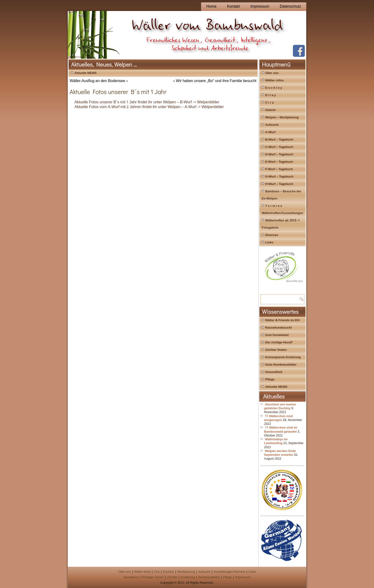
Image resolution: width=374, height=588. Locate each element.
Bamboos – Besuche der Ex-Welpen (281, 195)
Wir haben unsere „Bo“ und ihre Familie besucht (216, 81)
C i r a (269, 103)
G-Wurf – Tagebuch (279, 177)
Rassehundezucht (278, 328)
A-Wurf (270, 132)
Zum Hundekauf (277, 335)
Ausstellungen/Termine (229, 572)
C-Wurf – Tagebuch (279, 147)
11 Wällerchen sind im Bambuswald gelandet (281, 430)
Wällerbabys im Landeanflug (276, 441)
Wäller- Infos (275, 81)
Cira (157, 572)
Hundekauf (131, 577)
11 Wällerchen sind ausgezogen (278, 418)
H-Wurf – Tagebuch (279, 184)
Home (211, 7)
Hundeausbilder (209, 577)
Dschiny (168, 572)
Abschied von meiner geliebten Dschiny (280, 407)
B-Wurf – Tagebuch (279, 140)
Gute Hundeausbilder (281, 365)
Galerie (270, 110)
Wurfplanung (186, 572)
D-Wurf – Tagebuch (279, 155)
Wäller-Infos (142, 572)
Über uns (272, 73)
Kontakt (234, 7)
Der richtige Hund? (279, 343)
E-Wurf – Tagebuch (279, 162)
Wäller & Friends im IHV (283, 320)
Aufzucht (272, 125)
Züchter (172, 577)
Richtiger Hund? (153, 577)
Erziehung (188, 577)
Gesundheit (274, 372)
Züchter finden (276, 350)
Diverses (272, 235)
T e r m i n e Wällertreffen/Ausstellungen (282, 210)
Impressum (260, 7)
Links (269, 243)
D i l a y (271, 95)
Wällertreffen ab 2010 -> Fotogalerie (281, 224)
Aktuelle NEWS (86, 73)
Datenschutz (290, 7)
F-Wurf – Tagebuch (279, 169)
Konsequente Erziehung (283, 357)
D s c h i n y (274, 88)
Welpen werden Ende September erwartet (280, 453)
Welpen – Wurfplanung (282, 118)
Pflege (270, 380)
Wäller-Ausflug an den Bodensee (97, 81)
